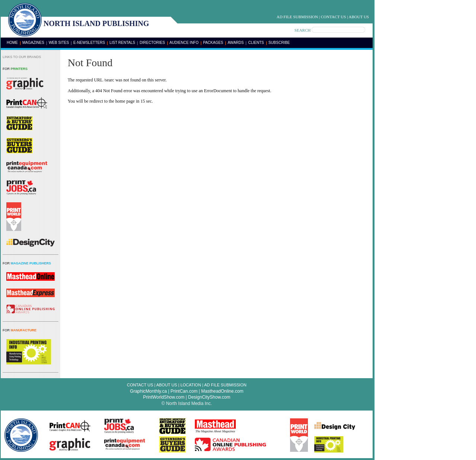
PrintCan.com (184, 391)
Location (191, 385)
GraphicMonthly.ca (149, 391)
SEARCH (303, 30)
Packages (213, 43)
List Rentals (122, 43)
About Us (359, 17)
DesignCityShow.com (209, 397)
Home (12, 43)
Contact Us (334, 17)
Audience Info (184, 43)
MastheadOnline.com (222, 391)
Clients (256, 43)
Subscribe (279, 43)
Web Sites (59, 43)
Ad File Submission (297, 17)
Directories (152, 43)
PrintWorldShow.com (164, 397)
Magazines (33, 43)
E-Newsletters (89, 43)
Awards (236, 43)
